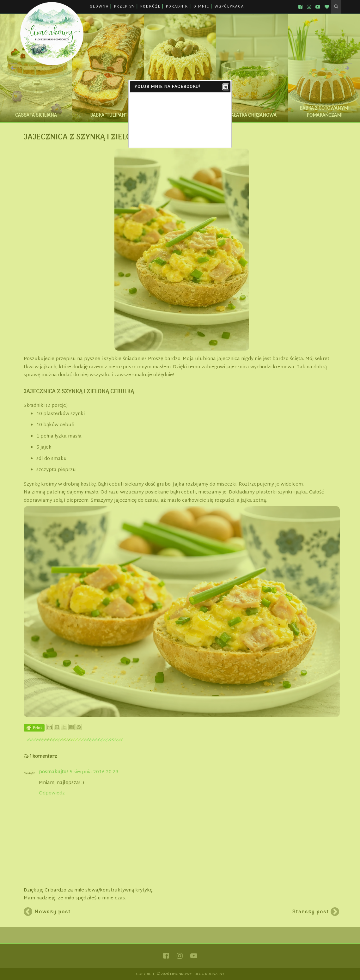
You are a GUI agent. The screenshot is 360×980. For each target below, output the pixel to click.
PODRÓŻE (150, 7)
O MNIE (201, 7)
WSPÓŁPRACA (229, 7)
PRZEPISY (125, 7)
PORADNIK (177, 7)
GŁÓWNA (99, 7)
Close (225, 87)
